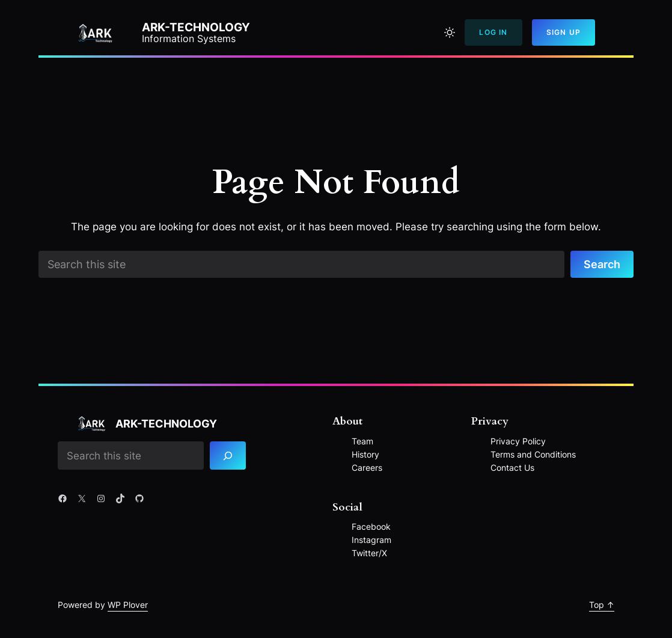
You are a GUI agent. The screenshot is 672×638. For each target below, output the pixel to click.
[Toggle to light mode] (450, 32)
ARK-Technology (196, 27)
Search (602, 264)
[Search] (228, 455)
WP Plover (128, 605)
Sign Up (564, 32)
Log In (493, 32)
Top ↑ (602, 605)
